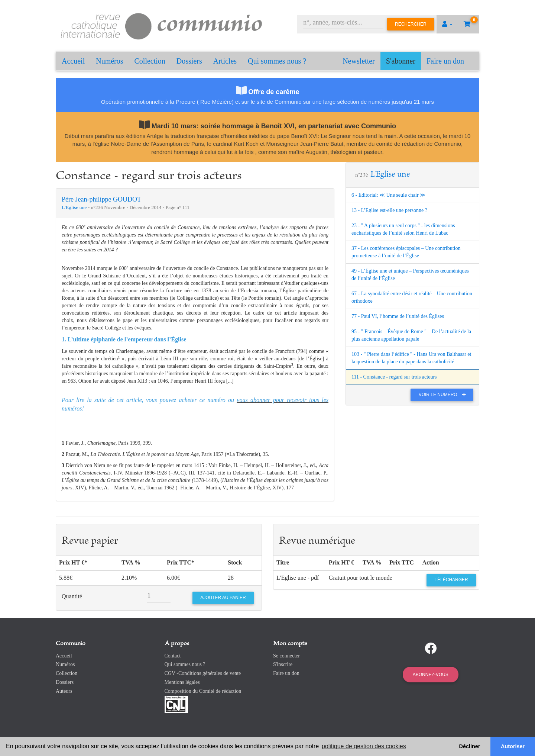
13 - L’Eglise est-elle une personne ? (389, 210)
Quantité (72, 596)
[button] (447, 24)
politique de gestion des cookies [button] (364, 746)
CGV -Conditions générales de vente (203, 673)
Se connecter (286, 656)
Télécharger (451, 580)
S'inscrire (283, 664)
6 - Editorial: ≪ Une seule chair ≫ (388, 195)
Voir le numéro (444, 395)
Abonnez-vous (431, 675)
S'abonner (401, 61)
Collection (150, 61)
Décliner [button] (470, 746)
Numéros (109, 61)
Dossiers (189, 61)
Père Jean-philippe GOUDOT (101, 199)
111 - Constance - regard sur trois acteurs (394, 377)
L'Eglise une (75, 207)
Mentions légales (182, 682)
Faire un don (445, 61)
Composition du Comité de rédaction (203, 691)
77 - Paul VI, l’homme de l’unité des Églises (398, 316)
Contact (173, 656)
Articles (225, 61)
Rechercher (411, 24)
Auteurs (64, 691)
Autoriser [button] (513, 746)
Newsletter (359, 61)
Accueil (73, 61)
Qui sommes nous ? (277, 61)
